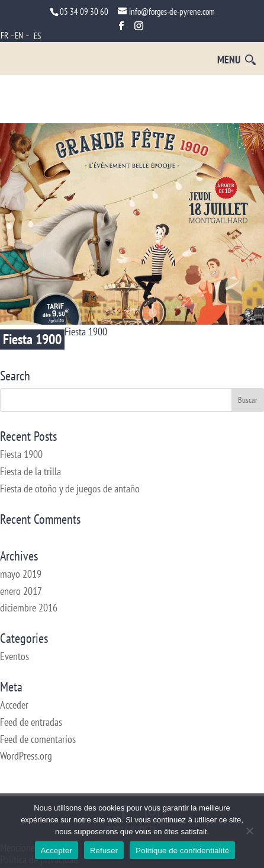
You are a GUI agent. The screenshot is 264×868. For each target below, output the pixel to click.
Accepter (57, 851)
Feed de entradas (31, 722)
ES (37, 36)
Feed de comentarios (38, 739)
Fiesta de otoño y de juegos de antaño (70, 489)
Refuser (104, 851)
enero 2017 (21, 591)
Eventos (15, 656)
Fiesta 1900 (32, 339)
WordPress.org (26, 756)
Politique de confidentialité (182, 851)
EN (19, 35)
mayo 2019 (21, 574)
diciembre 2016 (29, 608)
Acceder (14, 705)
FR (4, 35)
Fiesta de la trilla (30, 471)
